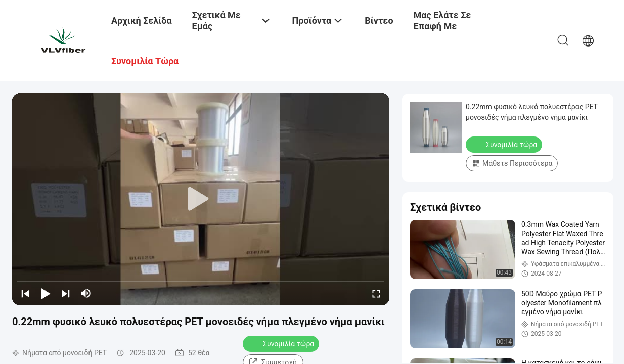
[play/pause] (46, 293)
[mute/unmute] (86, 293)
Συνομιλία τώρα (282, 343)
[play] (201, 199)
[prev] (25, 293)
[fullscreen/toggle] (376, 293)
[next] (66, 293)
